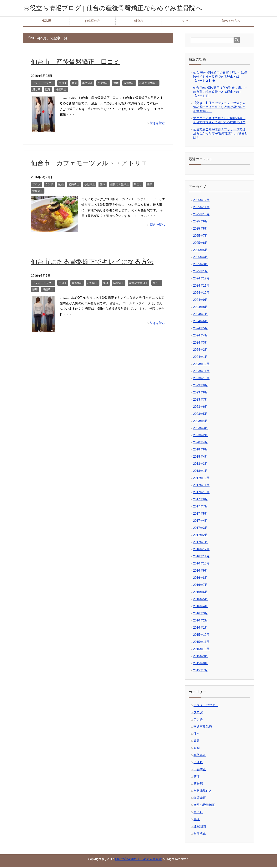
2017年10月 (201, 493)
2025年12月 (201, 201)
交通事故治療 (203, 727)
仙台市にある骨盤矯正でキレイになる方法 (94, 262)
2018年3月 (201, 464)
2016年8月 (201, 578)
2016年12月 (201, 550)
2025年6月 (201, 244)
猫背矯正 (129, 84)
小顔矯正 (103, 84)
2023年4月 (201, 422)
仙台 (197, 734)
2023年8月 (201, 393)
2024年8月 (201, 308)
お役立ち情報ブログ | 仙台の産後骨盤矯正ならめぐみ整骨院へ (121, 8)
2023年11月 (201, 372)
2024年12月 (201, 279)
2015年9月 (201, 657)
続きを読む (158, 124)
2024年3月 (201, 343)
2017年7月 (201, 507)
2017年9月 (201, 500)
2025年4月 (201, 258)
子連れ (198, 763)
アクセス (185, 22)
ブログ (63, 84)
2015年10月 (201, 650)
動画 (74, 84)
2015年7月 (201, 671)
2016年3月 (201, 614)
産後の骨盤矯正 (149, 84)
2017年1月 (201, 543)
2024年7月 (201, 315)
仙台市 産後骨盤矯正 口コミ (77, 62)
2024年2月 (201, 350)
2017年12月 (201, 479)
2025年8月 (201, 229)
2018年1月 (201, 472)
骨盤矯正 (61, 90)
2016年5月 (201, 600)
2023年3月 (201, 429)
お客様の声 (93, 22)
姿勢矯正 (87, 84)
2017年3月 (201, 529)
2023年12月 (201, 365)
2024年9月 (201, 301)
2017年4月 (201, 521)
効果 (197, 742)
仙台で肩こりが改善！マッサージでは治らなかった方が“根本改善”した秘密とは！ (220, 134)
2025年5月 (201, 251)
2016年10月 (201, 564)
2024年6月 (201, 322)
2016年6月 (201, 593)
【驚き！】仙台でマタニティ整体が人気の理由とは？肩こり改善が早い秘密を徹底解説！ (219, 108)
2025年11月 (201, 208)
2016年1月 (201, 628)
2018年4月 (201, 457)
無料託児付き (203, 791)
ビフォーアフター (43, 84)
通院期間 (200, 827)
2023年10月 (201, 379)
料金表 (139, 22)
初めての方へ (231, 22)
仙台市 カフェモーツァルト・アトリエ (91, 164)
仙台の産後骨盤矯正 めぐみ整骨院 (138, 860)
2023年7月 (201, 400)
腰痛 (48, 90)
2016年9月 (201, 571)
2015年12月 (201, 635)
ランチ (49, 185)
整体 (116, 84)
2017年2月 (201, 536)
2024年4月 (201, 336)
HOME (46, 21)
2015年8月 (201, 664)
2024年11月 (201, 286)
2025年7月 (201, 236)
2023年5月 (201, 415)
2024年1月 (201, 358)
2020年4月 (201, 443)
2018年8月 (201, 450)
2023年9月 (201, 386)
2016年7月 (201, 586)
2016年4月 (201, 607)
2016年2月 (201, 621)
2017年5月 (201, 514)
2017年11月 (201, 486)
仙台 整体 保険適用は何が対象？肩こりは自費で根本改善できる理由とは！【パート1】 (220, 93)
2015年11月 (201, 643)
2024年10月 (201, 293)
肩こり (36, 90)
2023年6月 (201, 407)
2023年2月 (201, 436)
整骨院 (198, 784)
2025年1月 (201, 272)
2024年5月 (201, 329)
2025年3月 (201, 265)
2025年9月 (201, 222)
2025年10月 (201, 215)
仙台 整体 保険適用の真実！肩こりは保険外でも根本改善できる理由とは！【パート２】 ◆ (220, 77)
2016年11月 (201, 557)
